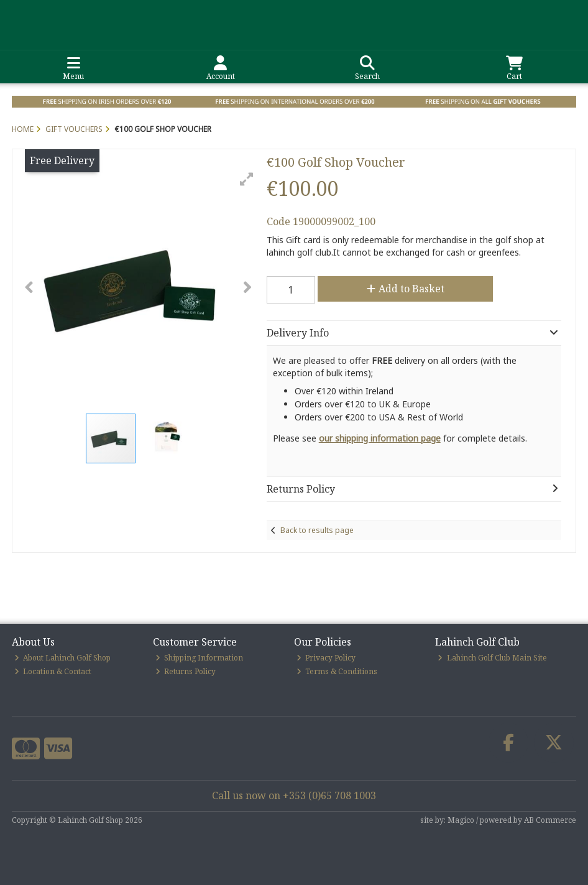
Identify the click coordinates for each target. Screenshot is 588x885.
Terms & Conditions (337, 671)
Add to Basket (406, 289)
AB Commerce (550, 820)
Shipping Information (200, 658)
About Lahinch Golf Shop (63, 658)
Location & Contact (53, 671)
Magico (461, 820)
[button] (247, 179)
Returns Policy (186, 671)
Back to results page (317, 530)
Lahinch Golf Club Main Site (492, 658)
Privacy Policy (326, 658)
